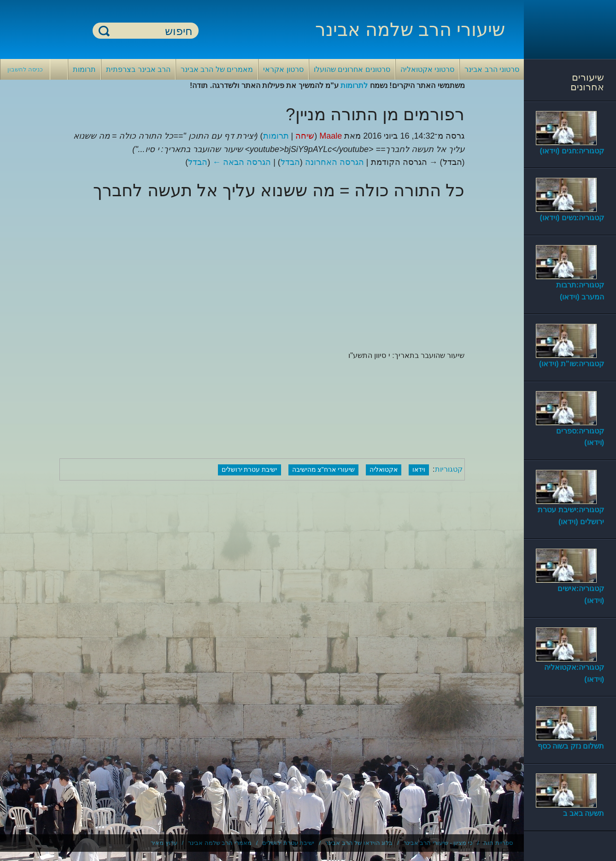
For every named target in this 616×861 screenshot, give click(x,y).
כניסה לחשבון (25, 69)
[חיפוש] (151, 31)
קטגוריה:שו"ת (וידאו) (572, 364)
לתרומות (354, 85)
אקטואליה (384, 469)
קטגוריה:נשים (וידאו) (572, 218)
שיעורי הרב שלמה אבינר (410, 29)
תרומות (84, 69)
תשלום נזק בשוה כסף (571, 746)
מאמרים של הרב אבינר (217, 69)
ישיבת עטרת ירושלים (249, 469)
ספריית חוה (498, 843)
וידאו (419, 469)
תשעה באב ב (584, 813)
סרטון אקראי (283, 69)
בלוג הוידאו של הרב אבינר (359, 843)
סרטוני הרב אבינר (492, 69)
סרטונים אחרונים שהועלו (352, 69)
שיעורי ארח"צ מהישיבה (323, 469)
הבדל (290, 162)
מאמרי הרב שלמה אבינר (220, 843)
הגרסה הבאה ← (242, 162)
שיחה (305, 136)
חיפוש (104, 31)
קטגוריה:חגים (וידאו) (572, 151)
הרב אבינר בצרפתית (138, 69)
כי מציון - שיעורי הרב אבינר (438, 843)
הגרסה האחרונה (334, 162)
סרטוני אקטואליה (427, 69)
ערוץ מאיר (164, 843)
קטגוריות (449, 469)
